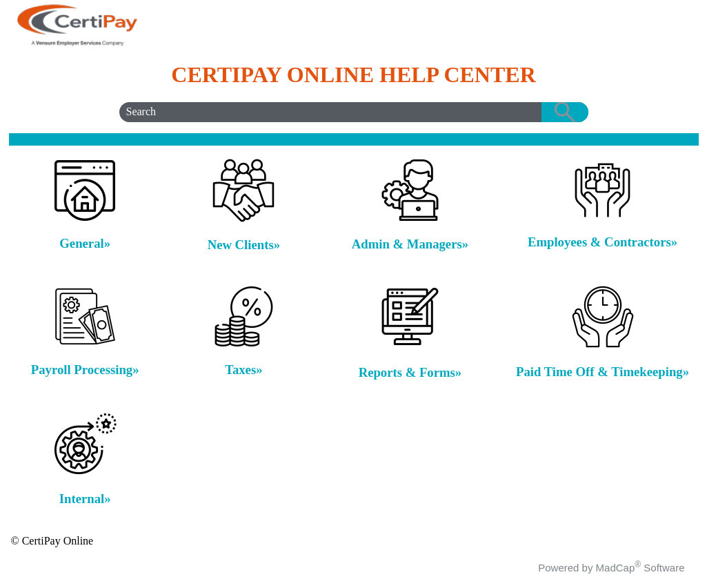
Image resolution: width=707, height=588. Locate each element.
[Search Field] (354, 112)
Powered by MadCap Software (611, 568)
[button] (565, 112)
